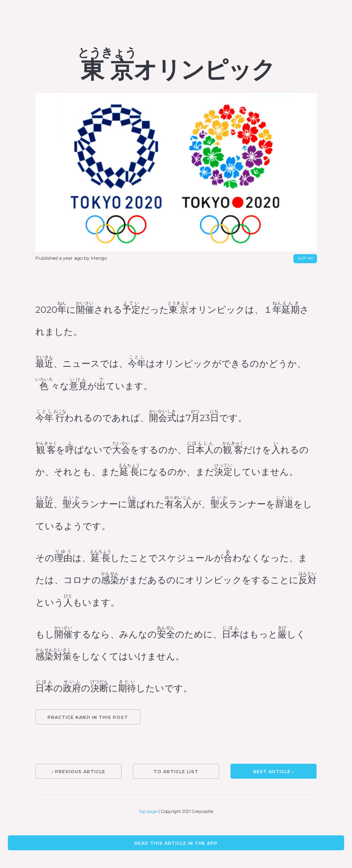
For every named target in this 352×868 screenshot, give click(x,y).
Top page (148, 812)
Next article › (274, 772)
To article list (176, 772)
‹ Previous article (78, 772)
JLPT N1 (305, 258)
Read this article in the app (176, 843)
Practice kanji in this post (88, 717)
